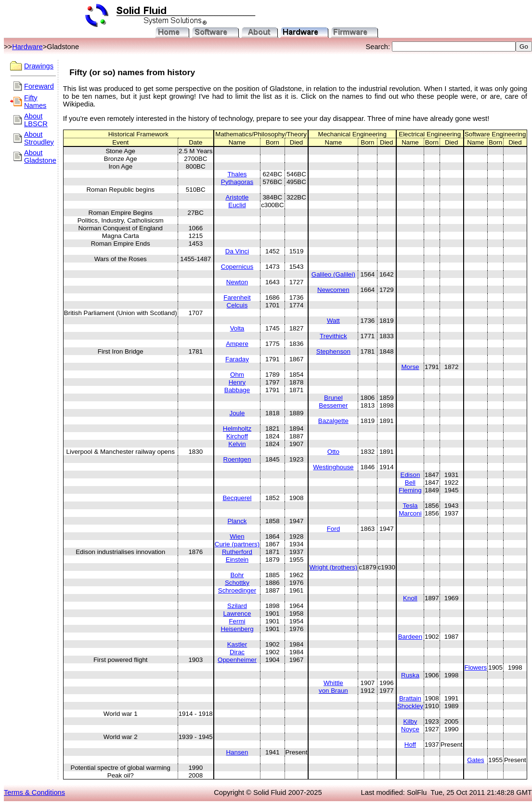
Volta (237, 328)
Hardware (27, 47)
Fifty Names (35, 102)
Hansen (237, 752)
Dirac (237, 652)
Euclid (237, 205)
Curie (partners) (237, 544)
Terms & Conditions (34, 792)
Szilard (237, 606)
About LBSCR (36, 120)
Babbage (237, 390)
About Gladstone (40, 157)
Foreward (39, 86)
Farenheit (237, 297)
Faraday (237, 359)
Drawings (39, 66)
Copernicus (237, 267)
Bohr (237, 575)
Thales (237, 174)
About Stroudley (39, 138)
